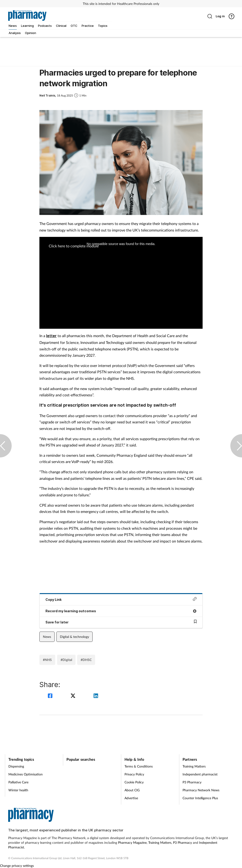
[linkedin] (96, 696)
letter (51, 336)
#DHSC (86, 660)
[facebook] (51, 696)
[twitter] (74, 696)
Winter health (18, 790)
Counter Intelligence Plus (200, 798)
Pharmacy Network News (201, 790)
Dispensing (16, 766)
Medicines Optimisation (26, 774)
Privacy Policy (134, 774)
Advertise (131, 798)
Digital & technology (74, 637)
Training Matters (194, 766)
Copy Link (121, 599)
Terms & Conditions (139, 766)
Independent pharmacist (200, 774)
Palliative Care (18, 782)
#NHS (47, 660)
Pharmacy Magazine (132, 842)
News (47, 637)
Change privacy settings (17, 866)
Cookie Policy (134, 782)
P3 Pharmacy (192, 782)
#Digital (66, 660)
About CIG (132, 790)
